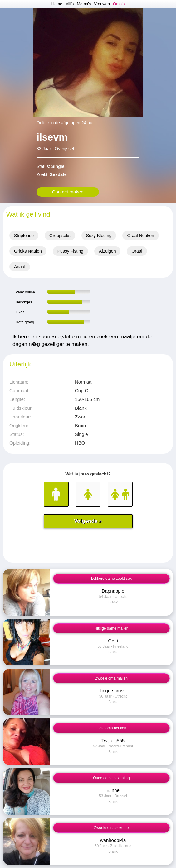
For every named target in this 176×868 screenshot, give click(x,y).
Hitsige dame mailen (112, 628)
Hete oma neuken (112, 728)
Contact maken (68, 192)
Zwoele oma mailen (111, 678)
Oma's (119, 4)
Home (57, 4)
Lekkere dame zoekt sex (111, 579)
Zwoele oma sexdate (112, 828)
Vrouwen (102, 4)
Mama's (84, 4)
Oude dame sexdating (111, 778)
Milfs (69, 4)
